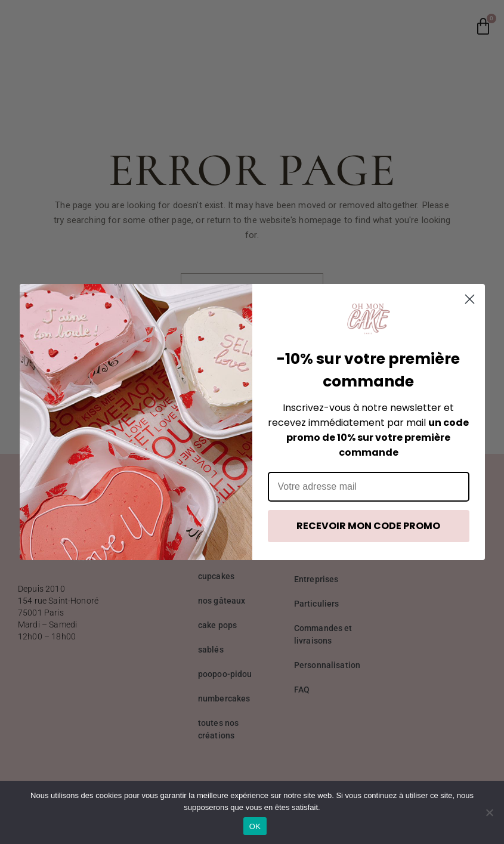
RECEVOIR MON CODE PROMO (368, 526)
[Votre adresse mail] (369, 487)
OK (255, 826)
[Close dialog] (470, 299)
